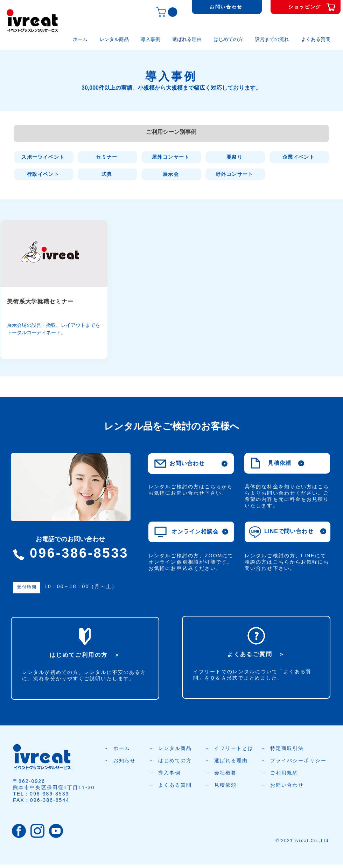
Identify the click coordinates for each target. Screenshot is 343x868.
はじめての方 (175, 760)
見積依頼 (225, 785)
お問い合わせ (287, 785)
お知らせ (125, 760)
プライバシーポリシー (298, 760)
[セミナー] (107, 157)
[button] (168, 12)
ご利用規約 (284, 773)
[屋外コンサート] (171, 157)
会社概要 (225, 773)
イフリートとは (234, 748)
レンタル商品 (175, 748)
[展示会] (171, 174)
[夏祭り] (235, 157)
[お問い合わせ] (227, 7)
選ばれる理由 (231, 760)
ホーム (122, 748)
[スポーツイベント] (44, 157)
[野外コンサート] (235, 174)
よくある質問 (175, 785)
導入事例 (169, 773)
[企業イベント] (299, 157)
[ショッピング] (306, 7)
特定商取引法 (287, 748)
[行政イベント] (44, 174)
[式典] (107, 174)
